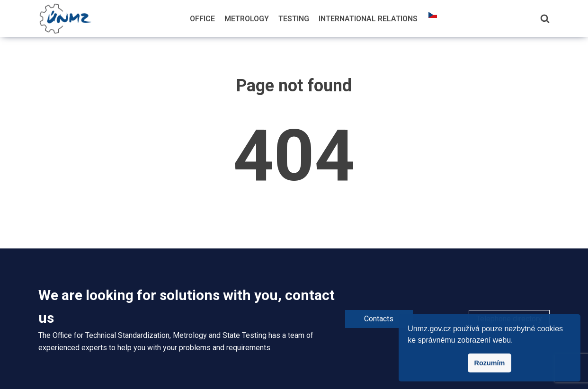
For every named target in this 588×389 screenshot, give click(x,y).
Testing (294, 19)
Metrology (247, 19)
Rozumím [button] (490, 363)
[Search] (545, 18)
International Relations (368, 19)
